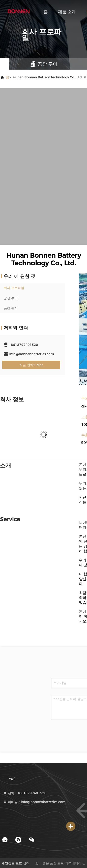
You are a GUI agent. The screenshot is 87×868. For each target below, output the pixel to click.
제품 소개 (67, 12)
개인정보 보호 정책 (16, 863)
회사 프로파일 (14, 288)
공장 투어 (11, 298)
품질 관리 (11, 308)
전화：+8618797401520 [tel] (25, 793)
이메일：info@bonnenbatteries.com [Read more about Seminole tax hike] (34, 802)
